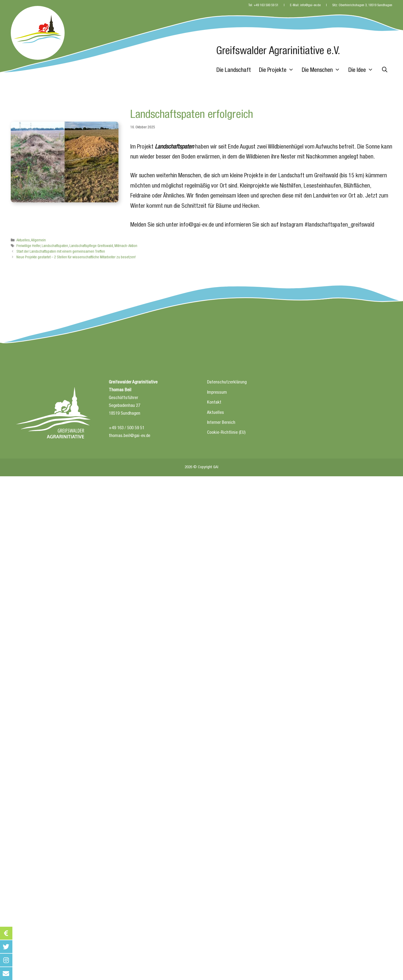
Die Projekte (278, 70)
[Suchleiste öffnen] (385, 70)
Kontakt (214, 403)
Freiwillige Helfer (28, 246)
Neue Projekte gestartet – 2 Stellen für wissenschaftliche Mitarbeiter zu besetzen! (76, 258)
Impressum (217, 393)
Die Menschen (323, 70)
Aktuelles (23, 241)
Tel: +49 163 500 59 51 (263, 6)
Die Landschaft (234, 70)
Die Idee (363, 70)
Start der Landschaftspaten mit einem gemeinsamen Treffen (61, 252)
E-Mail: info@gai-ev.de (305, 6)
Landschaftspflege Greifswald (91, 246)
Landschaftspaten (55, 246)
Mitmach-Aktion (126, 246)
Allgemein (38, 241)
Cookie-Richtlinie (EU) (226, 433)
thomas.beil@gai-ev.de (129, 436)
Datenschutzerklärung (227, 383)
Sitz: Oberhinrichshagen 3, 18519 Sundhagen (362, 6)
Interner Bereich (221, 423)
